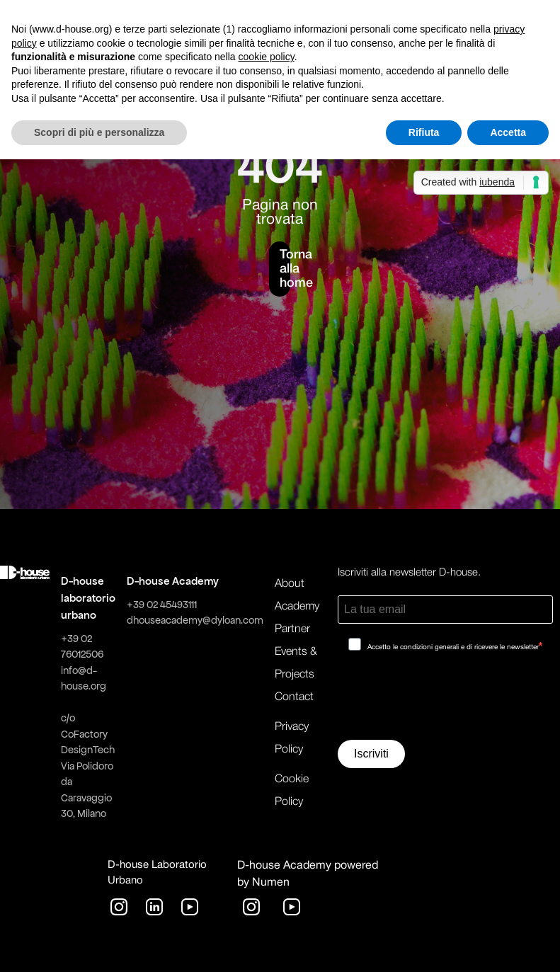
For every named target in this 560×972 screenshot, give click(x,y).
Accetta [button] (508, 132)
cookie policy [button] (267, 57)
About (290, 584)
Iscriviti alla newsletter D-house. (409, 573)
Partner (292, 629)
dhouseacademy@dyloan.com (195, 620)
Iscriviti (371, 754)
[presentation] (445, 701)
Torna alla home (285, 269)
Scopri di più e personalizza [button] (99, 132)
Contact (294, 697)
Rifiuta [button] (424, 132)
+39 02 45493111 (162, 605)
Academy (297, 607)
